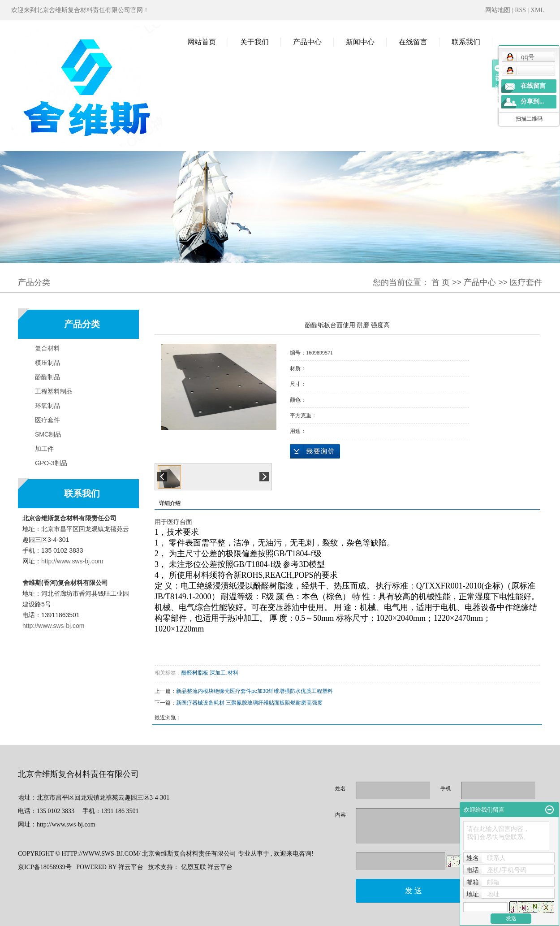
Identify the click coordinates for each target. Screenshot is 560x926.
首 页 (441, 282)
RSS (520, 10)
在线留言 (413, 42)
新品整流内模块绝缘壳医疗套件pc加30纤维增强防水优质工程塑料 (254, 691)
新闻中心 (360, 42)
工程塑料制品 (54, 391)
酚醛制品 (47, 377)
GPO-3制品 (51, 463)
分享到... (532, 102)
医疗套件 (526, 282)
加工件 (44, 449)
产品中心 (307, 42)
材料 (233, 673)
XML (537, 10)
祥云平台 (131, 867)
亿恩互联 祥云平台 (207, 867)
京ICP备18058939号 (45, 867)
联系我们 (466, 42)
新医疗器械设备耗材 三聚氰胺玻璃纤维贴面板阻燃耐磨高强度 (249, 703)
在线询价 (315, 451)
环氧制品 (47, 406)
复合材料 (47, 348)
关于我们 (254, 42)
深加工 (218, 673)
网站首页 (202, 42)
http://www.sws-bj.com (72, 561)
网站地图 (499, 10)
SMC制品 (48, 434)
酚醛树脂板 (195, 673)
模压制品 (47, 363)
